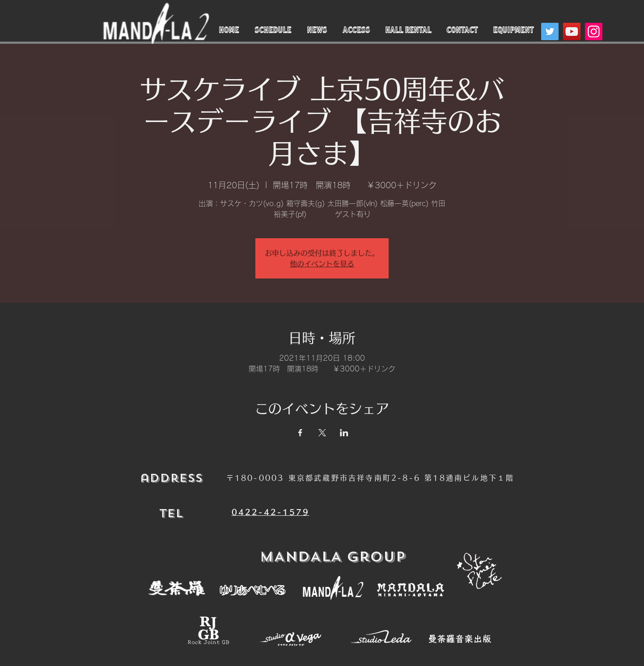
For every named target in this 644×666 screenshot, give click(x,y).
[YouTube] (572, 32)
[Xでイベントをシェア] (322, 433)
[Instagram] (594, 32)
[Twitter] (550, 32)
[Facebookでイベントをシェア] (300, 433)
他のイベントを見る (322, 264)
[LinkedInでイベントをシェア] (344, 433)
